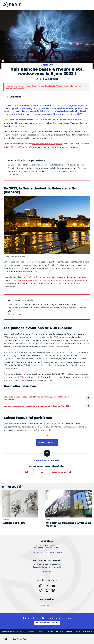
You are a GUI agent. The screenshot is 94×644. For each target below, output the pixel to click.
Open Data (59, 631)
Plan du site (87, 631)
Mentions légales (8, 631)
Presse (50, 631)
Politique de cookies (73, 631)
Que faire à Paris (20, 639)
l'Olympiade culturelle (30, 377)
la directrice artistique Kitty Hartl (47, 144)
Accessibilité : (31, 631)
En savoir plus (14, 314)
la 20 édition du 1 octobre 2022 (19, 147)
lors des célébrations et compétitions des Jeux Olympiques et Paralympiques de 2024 (48, 280)
